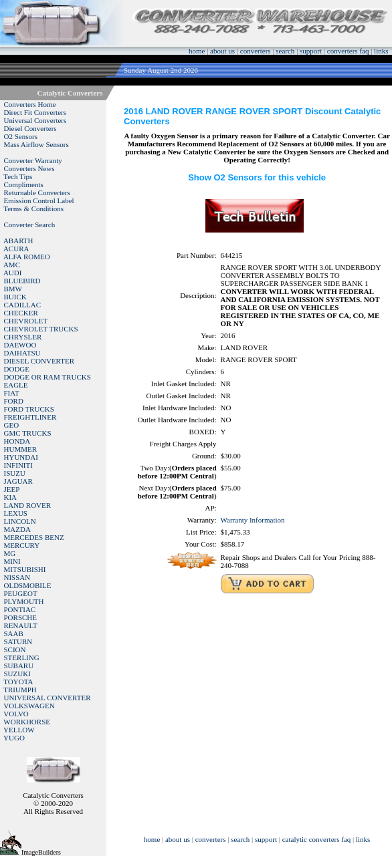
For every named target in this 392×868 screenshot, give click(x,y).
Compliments (24, 184)
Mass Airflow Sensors (36, 144)
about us (222, 51)
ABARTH (18, 241)
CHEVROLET (26, 321)
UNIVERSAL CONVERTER (47, 698)
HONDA (17, 441)
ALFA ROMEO (27, 257)
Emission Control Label (39, 200)
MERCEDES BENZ (34, 537)
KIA (11, 497)
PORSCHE (21, 617)
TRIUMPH (20, 690)
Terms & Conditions (33, 208)
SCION (15, 649)
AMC (12, 265)
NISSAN (17, 577)
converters (256, 51)
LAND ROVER (28, 505)
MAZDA (17, 529)
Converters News (29, 168)
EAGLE (16, 385)
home (197, 51)
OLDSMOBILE (28, 585)
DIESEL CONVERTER (39, 361)
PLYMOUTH (24, 601)
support (311, 51)
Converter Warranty (33, 160)
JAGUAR (18, 481)
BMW (13, 289)
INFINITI (18, 465)
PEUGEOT (21, 593)
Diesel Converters (30, 128)
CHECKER (21, 313)
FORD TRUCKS (29, 409)
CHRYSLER (23, 337)
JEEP (12, 489)
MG (10, 553)
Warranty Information (253, 520)
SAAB (14, 633)
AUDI (13, 273)
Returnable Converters (37, 192)
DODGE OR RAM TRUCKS (47, 377)
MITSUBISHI (25, 569)
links (381, 51)
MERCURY (22, 545)
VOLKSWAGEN (29, 706)
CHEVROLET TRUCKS (41, 329)
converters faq (348, 51)
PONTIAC (20, 609)
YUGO (14, 738)
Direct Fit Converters (35, 112)
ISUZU (15, 473)
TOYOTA (18, 682)
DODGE (17, 369)
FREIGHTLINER (30, 417)
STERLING (22, 658)
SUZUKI (17, 674)
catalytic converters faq (317, 839)
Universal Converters (35, 120)
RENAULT (21, 625)
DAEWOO (20, 345)
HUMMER (21, 449)
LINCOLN (20, 521)
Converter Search (30, 225)
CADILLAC (23, 305)
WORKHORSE (27, 722)
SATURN (18, 641)
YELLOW (19, 730)
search (285, 51)
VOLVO (16, 714)
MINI (12, 561)
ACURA (16, 249)
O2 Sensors (21, 136)
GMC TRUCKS (28, 433)
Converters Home (30, 104)
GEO (12, 425)
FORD (14, 401)
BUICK (15, 297)
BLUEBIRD (22, 281)
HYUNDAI (21, 457)
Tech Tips (18, 176)
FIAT (12, 393)
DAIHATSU (22, 353)
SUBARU (19, 666)
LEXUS (16, 513)
